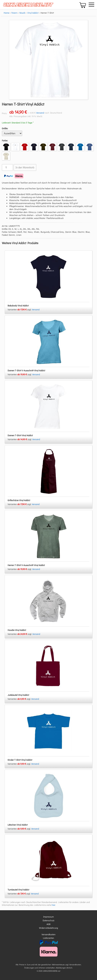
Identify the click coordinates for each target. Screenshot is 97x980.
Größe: (5, 128)
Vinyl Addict (33, 13)
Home (6, 13)
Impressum (48, 917)
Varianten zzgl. (20, 309)
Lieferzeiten (49, 938)
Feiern (14, 13)
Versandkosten (48, 934)
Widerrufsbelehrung (49, 928)
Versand (40, 113)
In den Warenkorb (25, 167)
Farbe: (5, 140)
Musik (22, 13)
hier (53, 905)
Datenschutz (48, 920)
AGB (48, 924)
